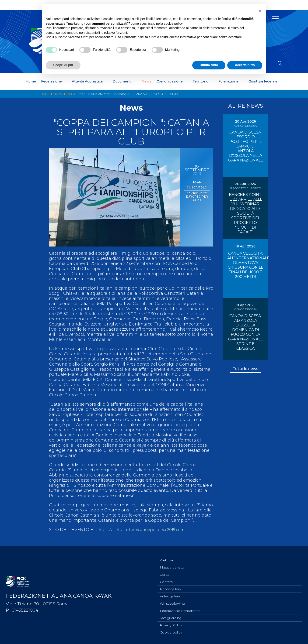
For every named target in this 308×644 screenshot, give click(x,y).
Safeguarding (171, 617)
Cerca (164, 571)
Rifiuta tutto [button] (209, 65)
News (147, 81)
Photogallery (170, 586)
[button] (260, 11)
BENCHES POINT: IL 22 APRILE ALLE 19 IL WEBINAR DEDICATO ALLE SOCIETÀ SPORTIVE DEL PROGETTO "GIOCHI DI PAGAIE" (245, 213)
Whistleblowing (172, 601)
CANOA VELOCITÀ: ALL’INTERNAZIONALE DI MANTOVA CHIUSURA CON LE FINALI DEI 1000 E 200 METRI (248, 265)
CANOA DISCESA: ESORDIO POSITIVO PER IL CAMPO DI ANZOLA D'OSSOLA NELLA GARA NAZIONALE (246, 146)
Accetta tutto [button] (245, 65)
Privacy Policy (171, 624)
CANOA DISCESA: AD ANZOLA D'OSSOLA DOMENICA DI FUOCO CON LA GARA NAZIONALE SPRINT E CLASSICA (246, 332)
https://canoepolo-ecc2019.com (157, 530)
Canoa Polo (197, 187)
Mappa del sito (172, 563)
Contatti (166, 578)
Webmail (167, 555)
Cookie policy (171, 632)
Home (31, 81)
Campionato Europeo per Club (197, 195)
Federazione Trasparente (180, 609)
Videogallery (170, 594)
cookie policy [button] (173, 24)
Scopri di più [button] (63, 65)
